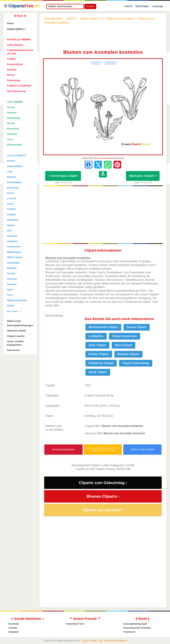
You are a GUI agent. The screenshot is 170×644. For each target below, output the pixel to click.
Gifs (9, 231)
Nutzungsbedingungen (63, 449)
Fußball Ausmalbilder (19, 86)
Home (10, 23)
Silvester (12, 279)
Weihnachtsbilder (17, 300)
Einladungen (14, 182)
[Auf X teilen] (98, 165)
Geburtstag (14, 80)
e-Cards (12, 198)
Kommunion (14, 247)
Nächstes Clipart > (143, 176)
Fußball (11, 59)
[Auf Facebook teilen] (89, 165)
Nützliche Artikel (17, 331)
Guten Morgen (15, 45)
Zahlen (11, 306)
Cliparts (128, 7)
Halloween (13, 220)
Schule (11, 107)
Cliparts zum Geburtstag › (103, 483)
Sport (10, 290)
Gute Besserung (16, 91)
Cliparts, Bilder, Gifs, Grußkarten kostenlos (104, 641)
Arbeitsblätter (15, 166)
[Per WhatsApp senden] (108, 165)
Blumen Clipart (128, 354)
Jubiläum (12, 241)
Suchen (90, 6)
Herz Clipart (123, 345)
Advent (11, 161)
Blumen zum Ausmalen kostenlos (122, 426)
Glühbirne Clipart (101, 363)
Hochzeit (12, 134)
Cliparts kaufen (16, 336)
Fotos (10, 204)
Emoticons (13, 188)
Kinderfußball (15, 64)
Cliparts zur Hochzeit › (103, 510)
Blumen (96, 63)
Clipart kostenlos (125, 336)
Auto (10, 172)
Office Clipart (15, 257)
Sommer (12, 70)
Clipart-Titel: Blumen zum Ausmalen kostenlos (103, 158)
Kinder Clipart (99, 354)
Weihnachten (15, 145)
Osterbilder (14, 263)
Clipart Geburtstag (136, 363)
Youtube (12, 628)
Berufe (11, 123)
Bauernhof (13, 129)
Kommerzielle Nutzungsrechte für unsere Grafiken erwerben (103, 449)
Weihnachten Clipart (103, 327)
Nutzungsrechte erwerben (137, 628)
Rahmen (12, 113)
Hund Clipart (98, 372)
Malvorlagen (142, 7)
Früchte (12, 209)
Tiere (10, 139)
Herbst (11, 225)
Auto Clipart (97, 345)
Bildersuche (14, 321)
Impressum (14, 350)
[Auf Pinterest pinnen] (117, 165)
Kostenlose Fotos (75, 624)
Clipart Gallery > (16, 29)
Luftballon (96, 336)
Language (157, 7)
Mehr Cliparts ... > (14, 311)
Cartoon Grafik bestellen (142, 449)
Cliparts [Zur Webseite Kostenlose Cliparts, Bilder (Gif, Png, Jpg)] (24, 6)
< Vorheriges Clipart (63, 176)
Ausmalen (110, 63)
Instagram (14, 632)
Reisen (11, 75)
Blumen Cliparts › (103, 496)
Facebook (13, 624)
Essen (11, 193)
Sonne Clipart (137, 327)
